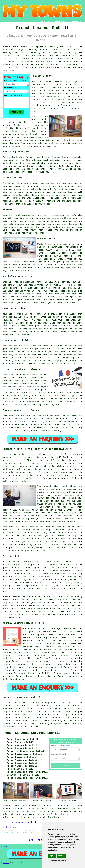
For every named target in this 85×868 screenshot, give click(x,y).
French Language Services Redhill (31, 733)
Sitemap (4, 846)
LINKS (50, 21)
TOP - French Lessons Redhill (19, 822)
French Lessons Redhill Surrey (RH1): (25, 47)
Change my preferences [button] (58, 860)
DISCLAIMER (77, 21)
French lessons (19, 727)
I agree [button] (52, 856)
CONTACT (66, 21)
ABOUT (58, 21)
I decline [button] (61, 856)
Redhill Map (9, 827)
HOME (43, 21)
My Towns (6, 863)
